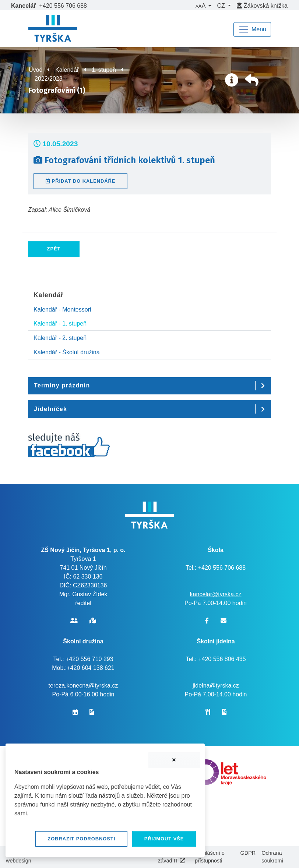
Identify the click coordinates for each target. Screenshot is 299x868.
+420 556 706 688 (63, 6)
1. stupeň (104, 70)
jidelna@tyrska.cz (216, 686)
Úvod (36, 70)
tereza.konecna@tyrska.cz (83, 686)
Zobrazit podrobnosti (81, 839)
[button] (203, 6)
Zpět (54, 249)
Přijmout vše (164, 839)
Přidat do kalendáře (80, 181)
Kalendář (67, 70)
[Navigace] (252, 29)
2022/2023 (49, 79)
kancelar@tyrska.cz (216, 594)
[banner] (53, 29)
